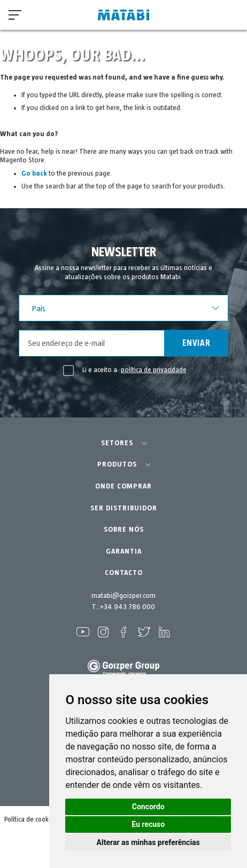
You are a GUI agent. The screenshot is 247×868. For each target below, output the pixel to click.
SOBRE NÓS (124, 530)
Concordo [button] (148, 807)
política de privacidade (154, 370)
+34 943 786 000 (127, 607)
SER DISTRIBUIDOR (124, 508)
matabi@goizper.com (124, 596)
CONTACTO (124, 573)
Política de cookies (30, 820)
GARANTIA (124, 551)
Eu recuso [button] (148, 824)
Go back (34, 173)
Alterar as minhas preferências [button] (148, 842)
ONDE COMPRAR (124, 486)
